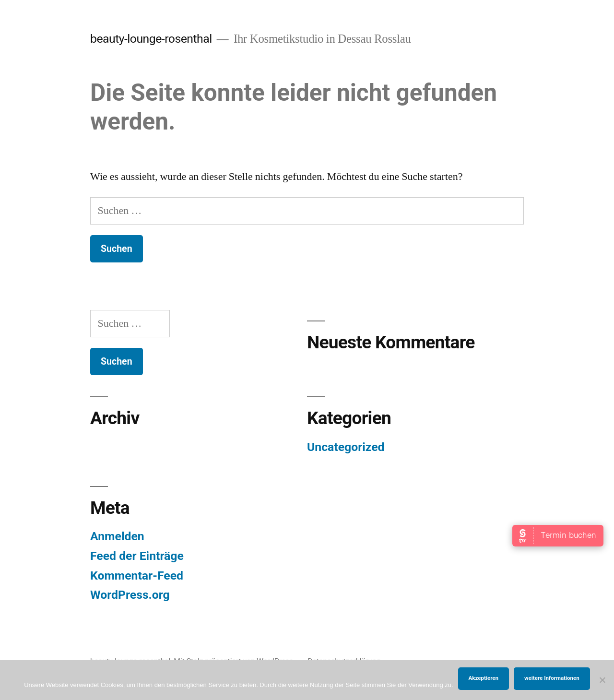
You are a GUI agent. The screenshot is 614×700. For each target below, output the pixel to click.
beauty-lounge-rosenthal (151, 39)
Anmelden (117, 536)
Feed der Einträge (137, 556)
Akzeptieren (484, 678)
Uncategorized (346, 447)
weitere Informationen (552, 678)
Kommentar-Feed (137, 575)
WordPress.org (130, 595)
